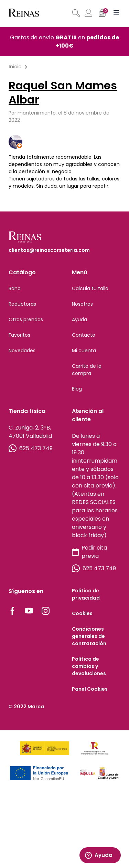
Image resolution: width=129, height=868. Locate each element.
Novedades (22, 351)
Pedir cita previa (89, 552)
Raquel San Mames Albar (63, 92)
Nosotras (82, 304)
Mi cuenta (84, 351)
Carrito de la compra (87, 370)
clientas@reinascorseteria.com (49, 250)
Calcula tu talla (90, 288)
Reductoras (22, 304)
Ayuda (79, 319)
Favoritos (19, 335)
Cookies (82, 613)
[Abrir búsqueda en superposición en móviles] (75, 13)
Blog (77, 389)
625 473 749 (31, 448)
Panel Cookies (90, 689)
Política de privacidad (86, 594)
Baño (15, 288)
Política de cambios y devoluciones (89, 666)
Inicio (15, 67)
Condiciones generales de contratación (89, 636)
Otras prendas (26, 319)
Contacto (84, 335)
